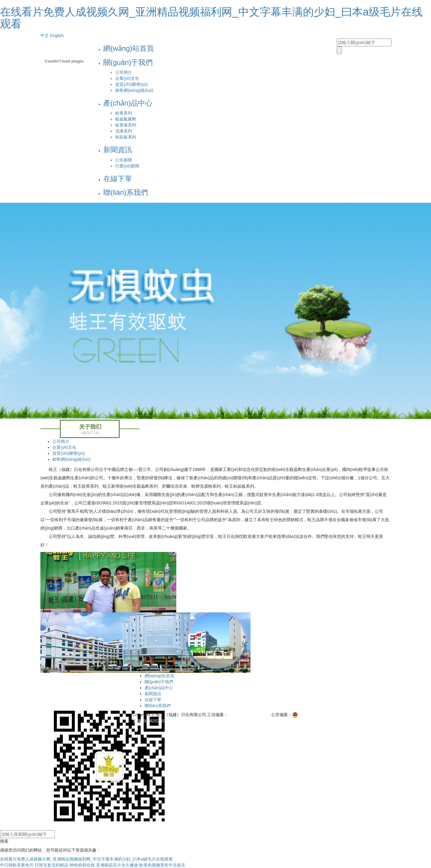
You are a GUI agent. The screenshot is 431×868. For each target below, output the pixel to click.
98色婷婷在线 (82, 865)
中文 (45, 36)
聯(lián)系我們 (126, 192)
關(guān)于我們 (128, 62)
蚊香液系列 (126, 125)
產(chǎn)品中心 (128, 103)
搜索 (4, 841)
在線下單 (118, 179)
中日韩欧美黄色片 (17, 865)
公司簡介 (124, 72)
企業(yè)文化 (127, 78)
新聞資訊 (118, 150)
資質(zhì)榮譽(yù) (131, 84)
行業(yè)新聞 (127, 166)
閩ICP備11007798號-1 (249, 715)
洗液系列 (124, 131)
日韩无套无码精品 (51, 865)
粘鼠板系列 (126, 137)
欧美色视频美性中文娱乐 (162, 865)
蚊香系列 (124, 113)
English (57, 36)
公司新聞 (124, 160)
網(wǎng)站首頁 (129, 48)
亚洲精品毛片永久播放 (117, 865)
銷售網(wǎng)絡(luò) (134, 90)
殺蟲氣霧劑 (126, 119)
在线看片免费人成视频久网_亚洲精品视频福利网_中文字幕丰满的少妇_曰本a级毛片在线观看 (211, 18)
